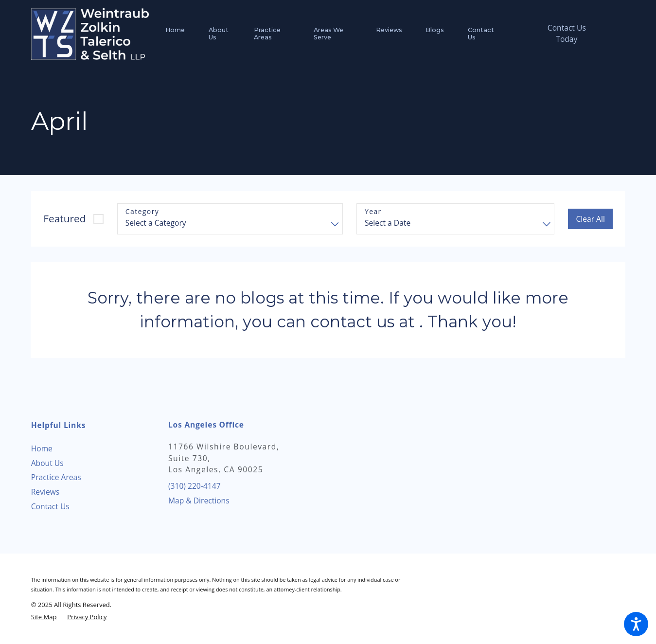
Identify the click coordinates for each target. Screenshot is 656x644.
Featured (64, 218)
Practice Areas (56, 477)
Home (42, 448)
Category (142, 212)
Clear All (590, 219)
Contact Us (50, 506)
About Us (47, 463)
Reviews (45, 492)
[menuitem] (181, 34)
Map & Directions (199, 501)
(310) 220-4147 (195, 486)
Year (373, 212)
